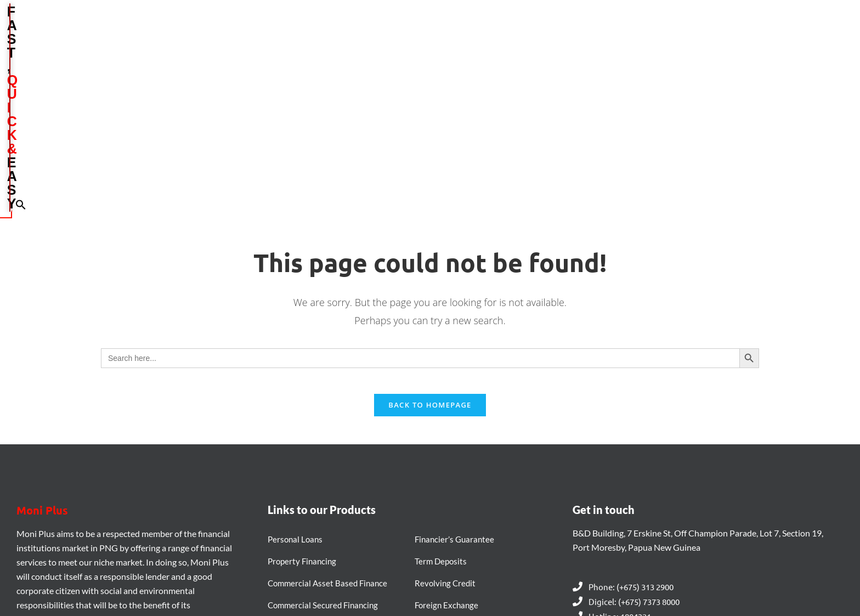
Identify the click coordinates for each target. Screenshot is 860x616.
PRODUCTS (488, 32)
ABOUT (435, 32)
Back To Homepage (430, 262)
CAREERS (668, 32)
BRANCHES (547, 32)
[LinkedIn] (57, 519)
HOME (389, 32)
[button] (762, 31)
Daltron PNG (493, 587)
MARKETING (611, 32)
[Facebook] (27, 519)
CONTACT (723, 32)
